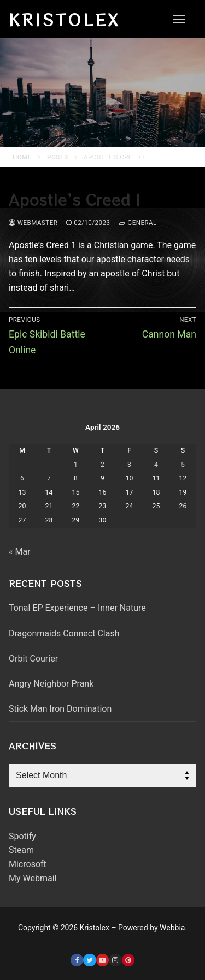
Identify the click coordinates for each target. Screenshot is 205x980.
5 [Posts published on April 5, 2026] (183, 465)
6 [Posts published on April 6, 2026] (22, 478)
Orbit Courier (33, 659)
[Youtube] (102, 960)
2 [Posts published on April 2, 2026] (102, 465)
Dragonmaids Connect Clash (64, 633)
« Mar (20, 552)
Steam (21, 850)
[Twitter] (89, 960)
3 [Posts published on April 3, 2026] (129, 465)
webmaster (33, 223)
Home (22, 157)
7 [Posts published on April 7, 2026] (49, 478)
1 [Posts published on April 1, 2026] (76, 465)
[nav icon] (179, 19)
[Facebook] (77, 960)
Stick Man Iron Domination (60, 709)
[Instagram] (115, 960)
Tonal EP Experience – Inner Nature (77, 608)
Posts (58, 157)
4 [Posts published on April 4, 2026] (156, 465)
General (137, 223)
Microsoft (28, 864)
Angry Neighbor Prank (51, 684)
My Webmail (33, 878)
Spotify (22, 836)
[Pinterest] (128, 960)
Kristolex (65, 19)
